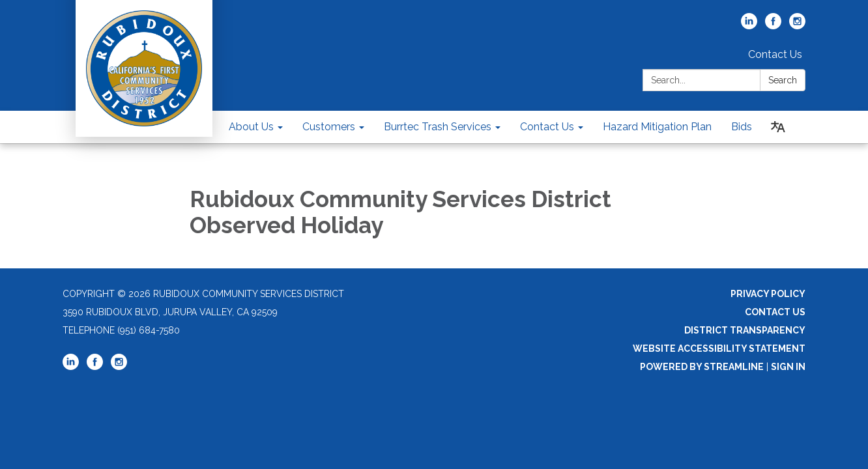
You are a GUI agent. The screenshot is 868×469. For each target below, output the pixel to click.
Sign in (788, 367)
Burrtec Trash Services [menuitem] (438, 127)
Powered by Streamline (702, 367)
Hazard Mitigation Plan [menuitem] (657, 127)
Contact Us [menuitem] (547, 127)
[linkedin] (749, 26)
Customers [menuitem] (329, 127)
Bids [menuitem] (742, 127)
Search (783, 80)
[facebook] (773, 26)
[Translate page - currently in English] (778, 127)
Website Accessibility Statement (719, 348)
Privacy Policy (768, 294)
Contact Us (775, 54)
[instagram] (797, 26)
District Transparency (745, 330)
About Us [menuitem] (251, 127)
